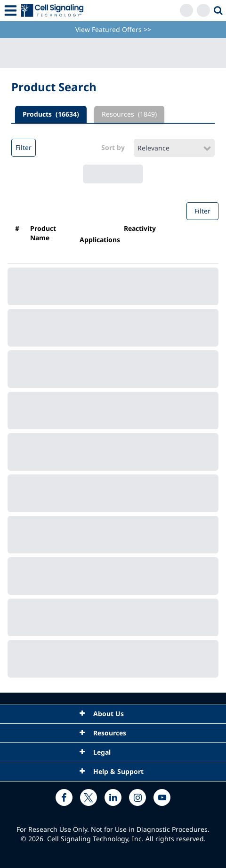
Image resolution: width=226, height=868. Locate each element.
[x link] (89, 797)
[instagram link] (137, 797)
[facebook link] (64, 797)
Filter (24, 147)
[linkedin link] (113, 797)
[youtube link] (162, 797)
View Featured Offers (113, 29)
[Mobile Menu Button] (11, 11)
